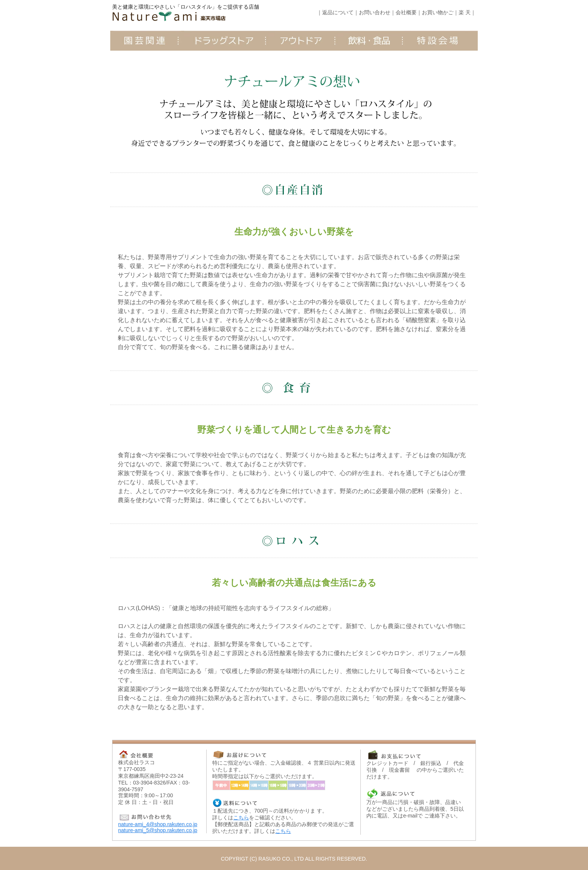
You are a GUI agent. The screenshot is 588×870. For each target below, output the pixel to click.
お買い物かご (438, 12)
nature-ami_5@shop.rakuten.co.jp (158, 830)
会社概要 (406, 12)
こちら (241, 817)
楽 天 (465, 12)
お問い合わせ (375, 12)
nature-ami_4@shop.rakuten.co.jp (158, 824)
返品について (338, 12)
